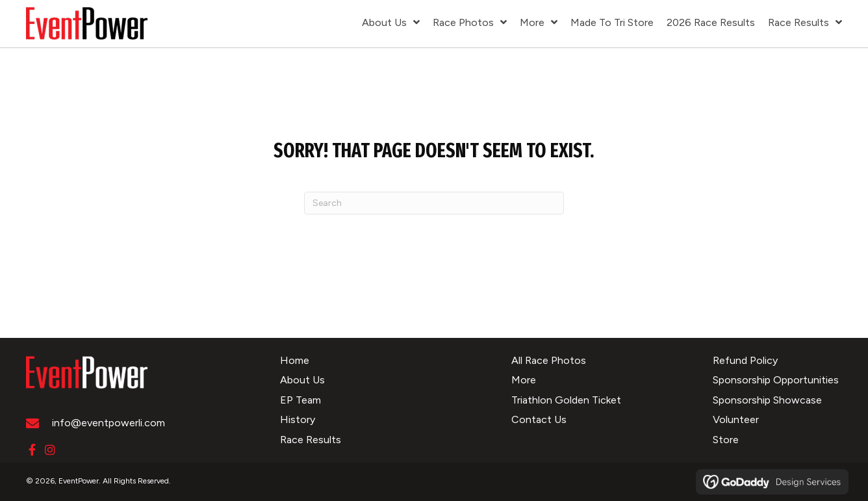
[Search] (434, 203)
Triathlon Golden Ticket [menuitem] (566, 400)
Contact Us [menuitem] (539, 419)
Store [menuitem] (726, 440)
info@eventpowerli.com (108, 423)
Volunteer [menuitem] (736, 419)
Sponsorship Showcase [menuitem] (767, 400)
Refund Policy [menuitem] (745, 360)
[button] (32, 450)
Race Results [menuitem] (311, 440)
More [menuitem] (524, 380)
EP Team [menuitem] (300, 400)
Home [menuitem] (295, 360)
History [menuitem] (298, 419)
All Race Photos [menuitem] (549, 360)
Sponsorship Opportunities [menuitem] (776, 380)
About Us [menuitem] (302, 380)
